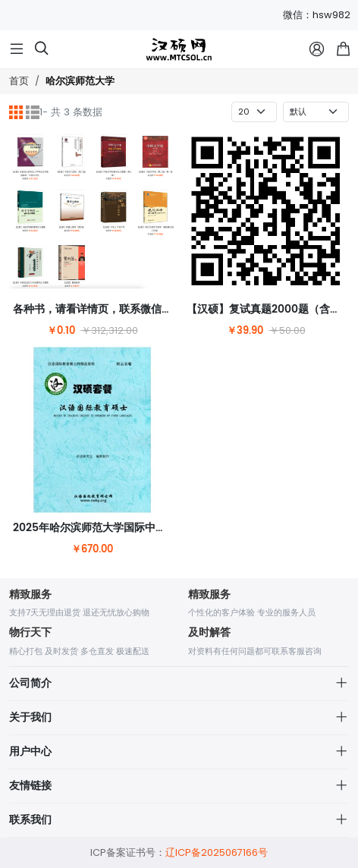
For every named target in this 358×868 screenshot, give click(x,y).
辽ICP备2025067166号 (217, 852)
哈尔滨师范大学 (80, 82)
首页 (19, 81)
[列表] (33, 112)
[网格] (16, 112)
